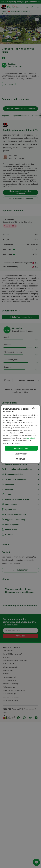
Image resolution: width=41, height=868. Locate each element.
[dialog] (20, 434)
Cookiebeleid (31, 438)
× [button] (36, 408)
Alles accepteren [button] (21, 448)
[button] (21, 459)
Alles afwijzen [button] (21, 454)
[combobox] (33, 408)
